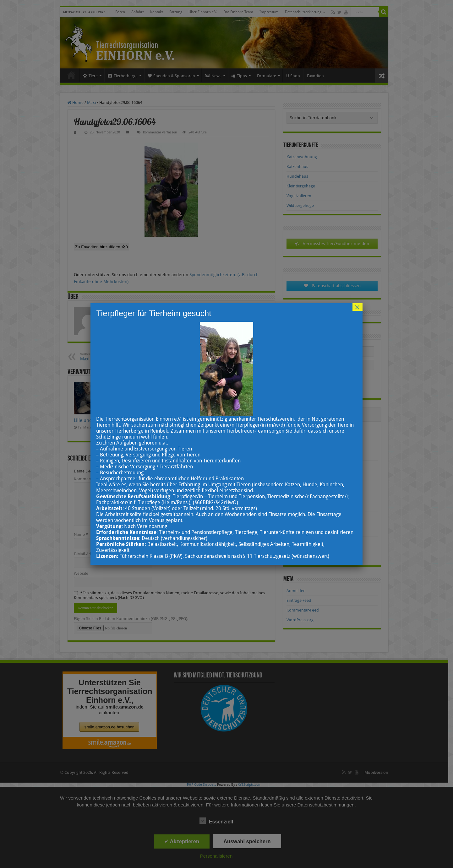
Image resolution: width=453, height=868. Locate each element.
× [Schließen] (357, 307)
